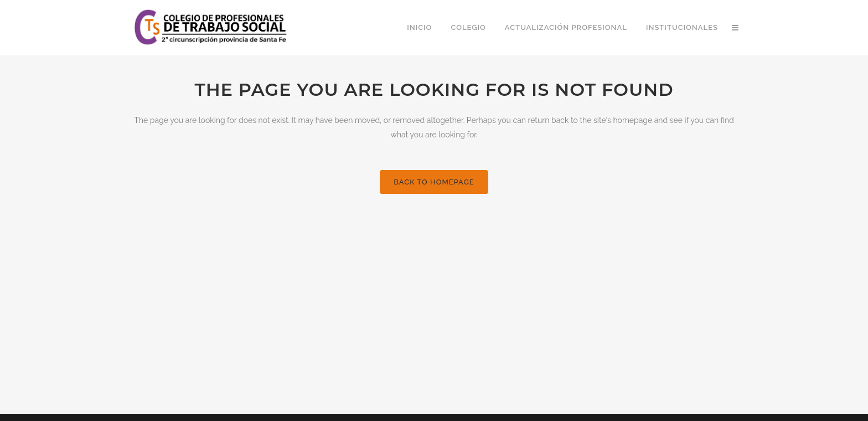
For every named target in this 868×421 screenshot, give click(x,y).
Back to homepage (434, 182)
